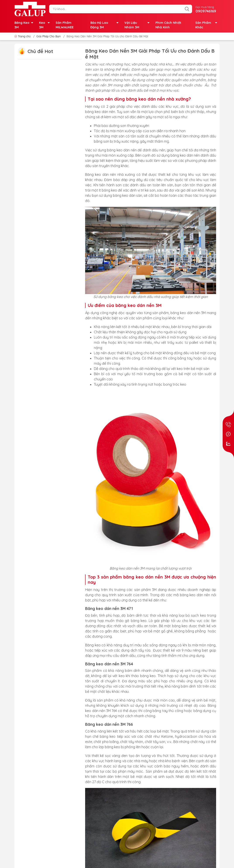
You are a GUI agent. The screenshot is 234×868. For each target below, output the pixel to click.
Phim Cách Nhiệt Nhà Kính (168, 25)
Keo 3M (46, 25)
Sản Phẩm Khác (207, 25)
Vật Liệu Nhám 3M (138, 25)
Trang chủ (23, 36)
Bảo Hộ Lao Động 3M (106, 25)
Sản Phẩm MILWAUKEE (65, 25)
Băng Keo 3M (25, 25)
